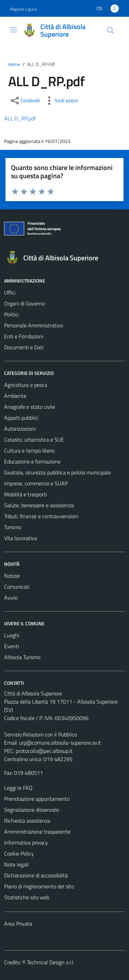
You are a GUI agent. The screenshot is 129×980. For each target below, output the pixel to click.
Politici (11, 314)
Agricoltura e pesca (26, 385)
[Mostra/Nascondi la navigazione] (14, 30)
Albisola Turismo (22, 657)
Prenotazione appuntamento (37, 799)
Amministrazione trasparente (37, 832)
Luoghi (12, 635)
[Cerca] (111, 30)
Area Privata (18, 924)
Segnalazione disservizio (31, 810)
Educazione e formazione (32, 461)
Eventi (11, 646)
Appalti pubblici (21, 418)
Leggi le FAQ (18, 788)
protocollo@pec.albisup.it (44, 751)
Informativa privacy (26, 842)
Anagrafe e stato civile (30, 407)
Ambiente (15, 396)
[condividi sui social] (25, 101)
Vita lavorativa (21, 538)
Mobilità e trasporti (25, 494)
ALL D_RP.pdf (20, 118)
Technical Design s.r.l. (51, 962)
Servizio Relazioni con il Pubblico (41, 734)
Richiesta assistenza (27, 821)
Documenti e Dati (24, 347)
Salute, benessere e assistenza (39, 505)
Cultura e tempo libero (29, 450)
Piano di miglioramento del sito (39, 886)
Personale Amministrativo (34, 325)
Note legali (16, 864)
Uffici (10, 292)
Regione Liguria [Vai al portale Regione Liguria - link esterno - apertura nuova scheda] (23, 9)
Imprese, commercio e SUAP (36, 483)
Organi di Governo (24, 303)
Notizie (12, 576)
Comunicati (17, 587)
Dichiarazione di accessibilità (36, 875)
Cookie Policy (19, 853)
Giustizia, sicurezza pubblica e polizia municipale (57, 472)
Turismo (13, 527)
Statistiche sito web (27, 897)
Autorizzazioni (20, 429)
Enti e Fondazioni (24, 336)
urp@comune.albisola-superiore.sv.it (60, 743)
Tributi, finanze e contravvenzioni (41, 516)
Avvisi (11, 598)
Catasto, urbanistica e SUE (34, 440)
